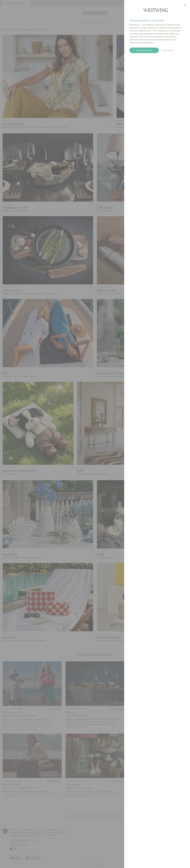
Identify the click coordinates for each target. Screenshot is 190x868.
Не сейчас (168, 50)
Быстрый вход (144, 50)
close (185, 5)
